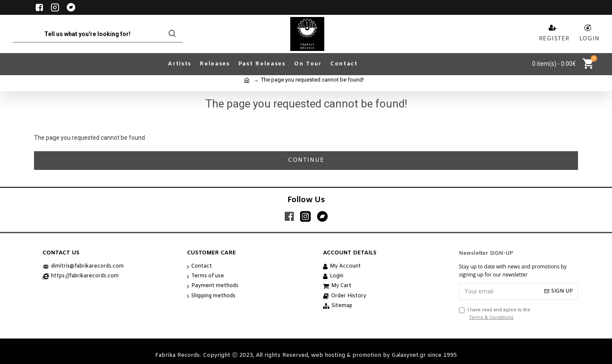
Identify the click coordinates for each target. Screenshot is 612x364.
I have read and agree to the (495, 314)
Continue (306, 160)
